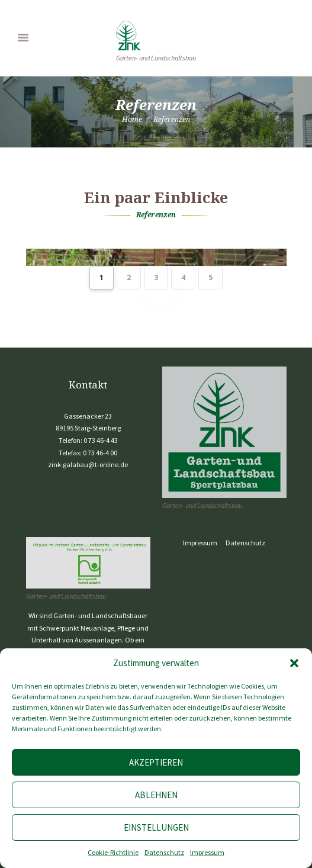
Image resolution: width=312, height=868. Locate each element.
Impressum (207, 852)
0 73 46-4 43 (101, 440)
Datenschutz (164, 852)
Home (132, 119)
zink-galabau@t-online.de (88, 464)
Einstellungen (156, 827)
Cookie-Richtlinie (113, 852)
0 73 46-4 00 (100, 453)
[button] (294, 663)
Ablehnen (156, 795)
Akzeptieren (156, 762)
